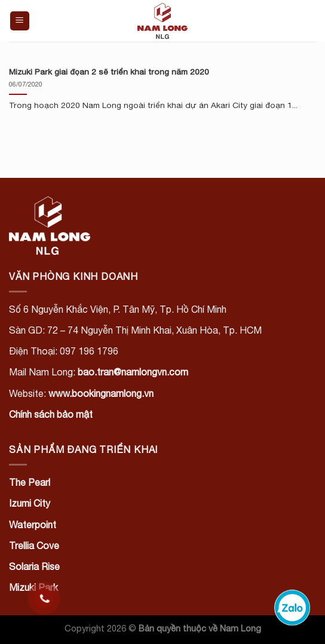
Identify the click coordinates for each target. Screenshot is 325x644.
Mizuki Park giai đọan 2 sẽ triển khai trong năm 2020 (109, 72)
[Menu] (20, 21)
